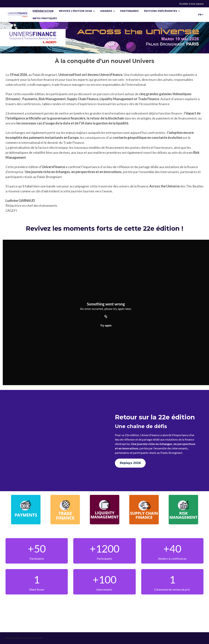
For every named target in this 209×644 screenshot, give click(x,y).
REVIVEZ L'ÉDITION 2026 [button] (77, 11)
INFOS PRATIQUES (45, 18)
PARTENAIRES (129, 11)
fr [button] (201, 15)
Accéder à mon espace (191, 4)
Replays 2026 (130, 463)
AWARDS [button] (107, 11)
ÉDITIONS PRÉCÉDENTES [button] (162, 11)
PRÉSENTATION (43, 11)
